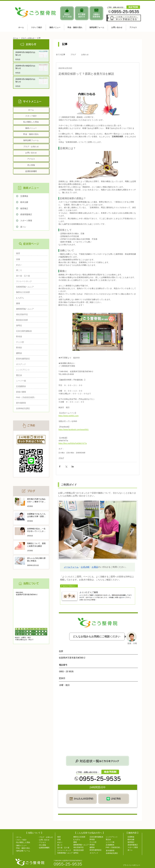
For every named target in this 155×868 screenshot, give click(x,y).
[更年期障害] (31, 403)
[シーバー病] (31, 381)
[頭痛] (31, 259)
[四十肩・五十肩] (31, 276)
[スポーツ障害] (35, 221)
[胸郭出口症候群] (31, 292)
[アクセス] (31, 159)
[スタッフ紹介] (31, 116)
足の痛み (62, 453)
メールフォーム (71, 567)
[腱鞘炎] (31, 353)
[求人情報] (31, 165)
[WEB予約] (81, 799)
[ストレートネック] (31, 281)
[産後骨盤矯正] (35, 214)
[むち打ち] (31, 298)
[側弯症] (31, 325)
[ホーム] (31, 110)
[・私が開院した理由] (23, 842)
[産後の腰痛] (31, 392)
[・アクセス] (46, 842)
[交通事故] (35, 196)
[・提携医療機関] (46, 848)
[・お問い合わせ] (46, 840)
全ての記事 (61, 54)
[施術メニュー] (31, 128)
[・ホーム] (19, 837)
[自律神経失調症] (31, 408)
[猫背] (31, 253)
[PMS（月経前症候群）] (31, 397)
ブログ (73, 54)
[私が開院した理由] (31, 122)
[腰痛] (31, 303)
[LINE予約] (114, 799)
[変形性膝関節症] (31, 359)
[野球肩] (31, 337)
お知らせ (85, 54)
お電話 (95, 567)
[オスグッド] (31, 364)
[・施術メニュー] (23, 845)
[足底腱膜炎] (31, 386)
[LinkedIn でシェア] (73, 466)
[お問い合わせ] (31, 153)
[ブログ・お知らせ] (31, 147)
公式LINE (85, 567)
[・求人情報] (46, 845)
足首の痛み (70, 453)
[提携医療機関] (31, 171)
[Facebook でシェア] (60, 466)
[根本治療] (35, 202)
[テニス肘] (31, 342)
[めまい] (31, 265)
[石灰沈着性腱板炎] (31, 331)
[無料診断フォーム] (31, 140)
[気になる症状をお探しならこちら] (98, 761)
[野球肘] (31, 348)
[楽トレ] (35, 227)
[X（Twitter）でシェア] (66, 466)
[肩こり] (31, 270)
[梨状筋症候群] (31, 320)
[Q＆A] (98, 596)
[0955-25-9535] (71, 864)
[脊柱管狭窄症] (31, 314)
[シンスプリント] (31, 370)
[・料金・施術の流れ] (23, 848)
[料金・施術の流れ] (31, 134)
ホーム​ (16, 38)
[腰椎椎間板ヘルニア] (31, 309)
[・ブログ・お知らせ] (46, 837)
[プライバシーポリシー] (132, 865)
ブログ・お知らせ (28, 38)
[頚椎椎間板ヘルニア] (31, 287)
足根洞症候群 (81, 453)
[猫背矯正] (35, 208)
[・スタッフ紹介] (21, 840)
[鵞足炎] (31, 375)
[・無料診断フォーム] (23, 851)
